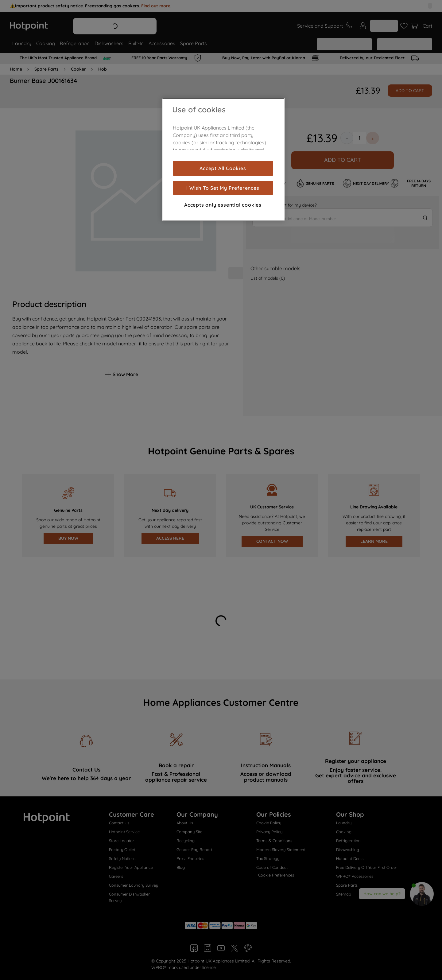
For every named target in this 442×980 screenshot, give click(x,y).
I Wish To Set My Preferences (223, 188)
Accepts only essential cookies (223, 205)
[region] (223, 159)
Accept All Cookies (223, 168)
